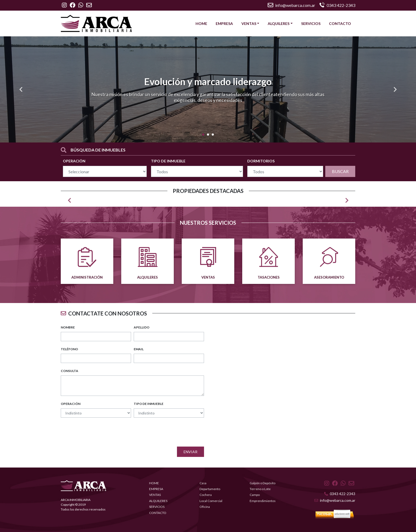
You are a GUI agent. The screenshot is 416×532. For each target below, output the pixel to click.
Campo (255, 495)
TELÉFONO (69, 349)
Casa (203, 483)
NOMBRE (68, 327)
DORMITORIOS (261, 161)
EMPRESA (224, 23)
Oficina (205, 507)
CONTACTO (340, 23)
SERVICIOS (311, 23)
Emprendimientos (263, 501)
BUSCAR (340, 171)
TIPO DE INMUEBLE (168, 161)
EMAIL (139, 349)
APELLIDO (142, 327)
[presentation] (164, 432)
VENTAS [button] (249, 23)
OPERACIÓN (74, 161)
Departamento (210, 489)
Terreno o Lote (260, 489)
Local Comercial (211, 501)
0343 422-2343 (340, 494)
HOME (201, 23)
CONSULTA (70, 371)
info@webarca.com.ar (291, 5)
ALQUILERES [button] (279, 23)
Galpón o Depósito (263, 483)
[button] (21, 89)
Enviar (190, 452)
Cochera (206, 495)
